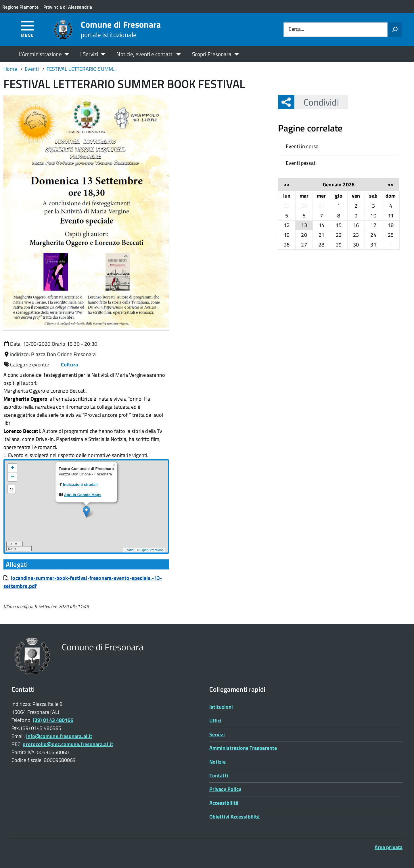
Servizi (217, 734)
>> (391, 185)
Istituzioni (221, 707)
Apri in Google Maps (83, 495)
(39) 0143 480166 (53, 720)
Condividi (317, 102)
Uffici (215, 721)
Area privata (389, 847)
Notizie (217, 762)
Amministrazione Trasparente (243, 748)
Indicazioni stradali (80, 484)
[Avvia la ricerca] (395, 30)
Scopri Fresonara (212, 54)
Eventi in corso (302, 146)
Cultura (69, 365)
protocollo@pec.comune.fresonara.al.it (68, 744)
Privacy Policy (225, 789)
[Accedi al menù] (27, 29)
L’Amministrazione (40, 54)
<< (287, 185)
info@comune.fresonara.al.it (59, 736)
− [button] (13, 477)
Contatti (219, 776)
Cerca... (296, 29)
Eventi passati (301, 163)
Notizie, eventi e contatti (145, 54)
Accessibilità (224, 803)
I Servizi (89, 54)
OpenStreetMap (152, 550)
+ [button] (13, 468)
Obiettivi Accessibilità (234, 817)
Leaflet (130, 550)
